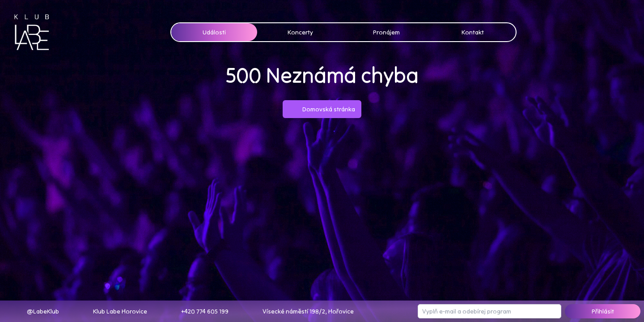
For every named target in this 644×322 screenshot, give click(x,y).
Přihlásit (601, 311)
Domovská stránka (322, 109)
